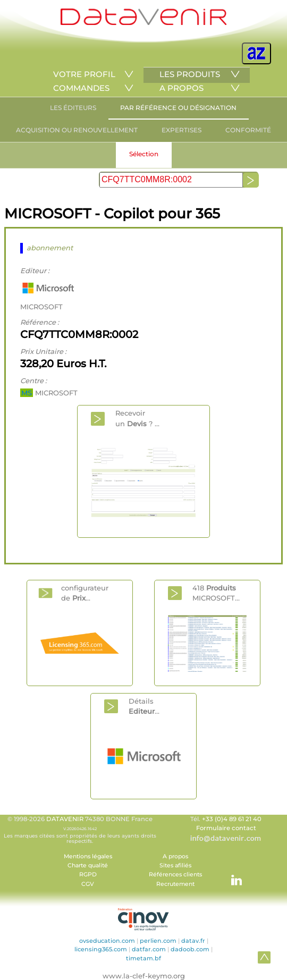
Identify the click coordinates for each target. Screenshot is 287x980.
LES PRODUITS (190, 74)
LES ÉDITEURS (73, 108)
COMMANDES (81, 88)
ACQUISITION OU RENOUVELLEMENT (77, 130)
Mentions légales (88, 856)
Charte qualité (88, 865)
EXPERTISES (182, 130)
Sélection (144, 154)
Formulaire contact (226, 828)
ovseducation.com (107, 941)
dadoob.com (190, 949)
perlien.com (158, 941)
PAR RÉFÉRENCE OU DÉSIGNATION (178, 108)
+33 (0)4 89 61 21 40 (232, 819)
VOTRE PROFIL (84, 74)
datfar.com (149, 949)
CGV (88, 884)
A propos (175, 856)
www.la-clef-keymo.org (144, 976)
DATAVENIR (65, 819)
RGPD (88, 875)
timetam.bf (143, 958)
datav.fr (193, 941)
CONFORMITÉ (248, 130)
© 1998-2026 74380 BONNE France (80, 830)
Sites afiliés (175, 865)
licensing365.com (101, 949)
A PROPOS (182, 88)
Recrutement (175, 884)
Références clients (175, 875)
